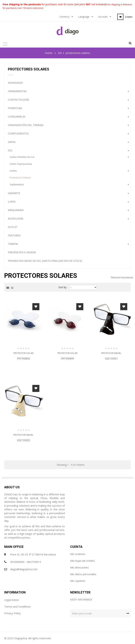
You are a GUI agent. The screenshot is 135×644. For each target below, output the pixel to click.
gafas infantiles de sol (22, 157)
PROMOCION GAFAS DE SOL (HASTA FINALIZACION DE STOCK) (45, 261)
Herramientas (17, 91)
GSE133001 (111, 359)
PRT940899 (67, 359)
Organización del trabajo (26, 125)
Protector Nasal (111, 353)
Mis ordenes (78, 554)
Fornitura (15, 108)
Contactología (18, 100)
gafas (12, 142)
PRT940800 (24, 359)
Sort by (62, 287)
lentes (13, 171)
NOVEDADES (15, 83)
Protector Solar (24, 353)
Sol (10, 150)
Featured (14, 235)
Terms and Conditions (17, 606)
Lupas (12, 202)
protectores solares (20, 178)
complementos (18, 133)
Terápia (13, 244)
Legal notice (12, 600)
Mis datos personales (83, 574)
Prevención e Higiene (22, 252)
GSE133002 (24, 440)
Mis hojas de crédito (82, 561)
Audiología (16, 219)
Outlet (13, 227)
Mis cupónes (78, 581)
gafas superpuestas (21, 164)
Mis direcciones (79, 567)
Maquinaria (16, 210)
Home (49, 53)
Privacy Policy (12, 613)
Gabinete (14, 193)
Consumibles (17, 117)
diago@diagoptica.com (24, 569)
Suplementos (17, 184)
